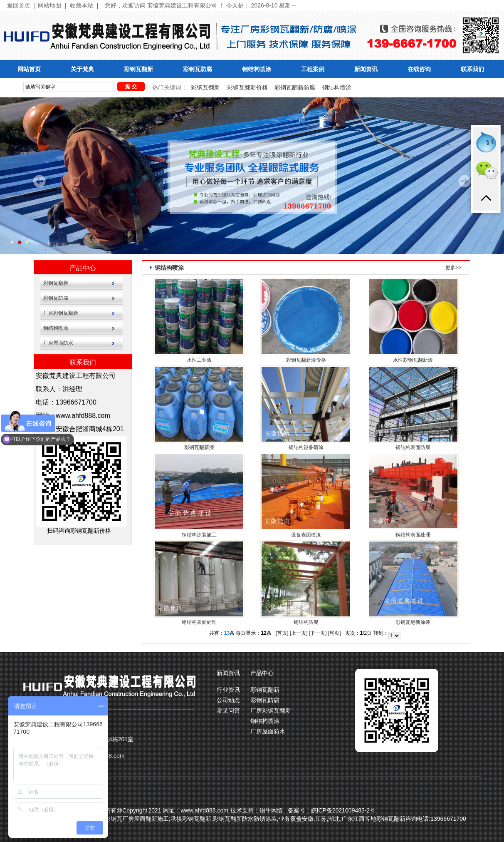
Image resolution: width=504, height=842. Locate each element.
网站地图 (49, 6)
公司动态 (228, 700)
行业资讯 (228, 690)
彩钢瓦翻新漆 (199, 447)
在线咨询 (419, 69)
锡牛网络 (271, 810)
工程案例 (313, 69)
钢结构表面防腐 (413, 447)
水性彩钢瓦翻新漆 (413, 360)
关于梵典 (82, 69)
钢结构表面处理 (413, 535)
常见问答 (228, 710)
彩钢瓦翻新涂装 (413, 622)
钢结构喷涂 (257, 69)
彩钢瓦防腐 (198, 69)
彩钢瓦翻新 (138, 69)
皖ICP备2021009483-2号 (343, 810)
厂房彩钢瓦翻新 (61, 313)
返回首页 (19, 6)
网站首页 (29, 69)
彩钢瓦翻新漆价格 (306, 360)
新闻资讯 (366, 69)
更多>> (453, 268)
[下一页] (318, 633)
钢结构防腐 (306, 622)
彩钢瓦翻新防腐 (295, 87)
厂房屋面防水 (58, 343)
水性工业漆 (199, 360)
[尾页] (335, 633)
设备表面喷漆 (306, 535)
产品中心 (83, 268)
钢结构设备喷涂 (306, 447)
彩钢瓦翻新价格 (247, 87)
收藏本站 (82, 6)
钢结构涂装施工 (199, 535)
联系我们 (472, 69)
